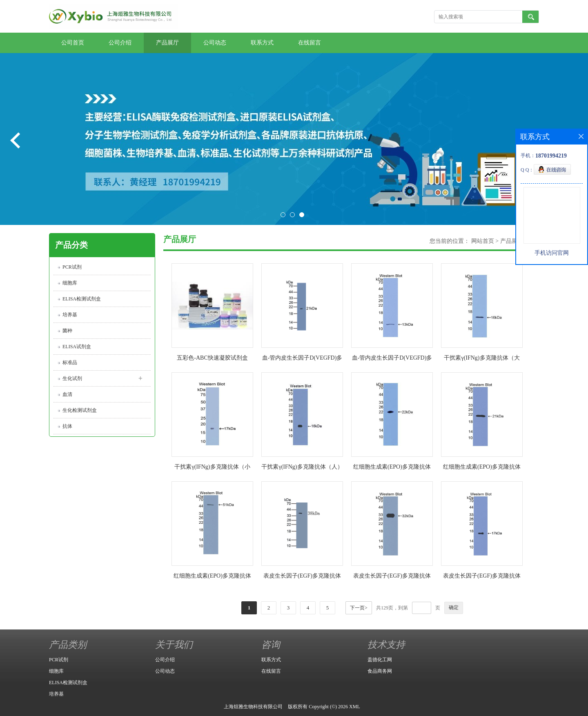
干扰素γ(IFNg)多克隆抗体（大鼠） (482, 359)
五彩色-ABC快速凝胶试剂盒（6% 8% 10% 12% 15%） (212, 359)
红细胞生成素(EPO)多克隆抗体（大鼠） (392, 468)
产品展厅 (167, 43)
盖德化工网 (380, 660)
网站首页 (483, 241)
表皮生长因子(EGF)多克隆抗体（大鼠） (302, 577)
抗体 (67, 426)
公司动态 (215, 43)
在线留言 (310, 43)
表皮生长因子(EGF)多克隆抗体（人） (482, 577)
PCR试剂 (72, 267)
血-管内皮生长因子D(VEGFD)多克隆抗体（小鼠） (302, 359)
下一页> (359, 608)
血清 (67, 394)
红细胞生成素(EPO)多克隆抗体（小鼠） (482, 468)
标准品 (70, 362)
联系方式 (262, 43)
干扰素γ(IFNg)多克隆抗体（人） (302, 467)
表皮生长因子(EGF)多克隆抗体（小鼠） (392, 577)
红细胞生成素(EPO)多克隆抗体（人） (212, 577)
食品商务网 (380, 671)
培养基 (70, 315)
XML (355, 707)
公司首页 (73, 43)
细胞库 (70, 283)
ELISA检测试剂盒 (82, 299)
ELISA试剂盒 (77, 347)
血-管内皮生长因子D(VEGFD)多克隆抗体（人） (392, 359)
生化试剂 (72, 378)
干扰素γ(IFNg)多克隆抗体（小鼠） (212, 468)
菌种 (67, 331)
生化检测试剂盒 (80, 410)
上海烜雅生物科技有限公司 (253, 707)
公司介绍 (120, 43)
